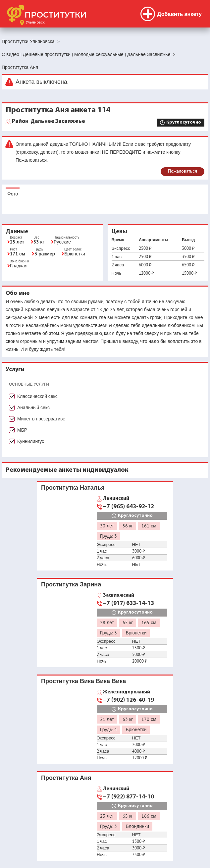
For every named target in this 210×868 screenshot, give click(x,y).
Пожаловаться (183, 171)
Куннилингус (31, 441)
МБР (22, 430)
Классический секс (37, 396)
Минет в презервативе (41, 419)
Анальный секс (33, 407)
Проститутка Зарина (71, 584)
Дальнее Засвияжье (49, 122)
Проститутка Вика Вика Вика (83, 681)
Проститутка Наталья (73, 488)
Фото (13, 194)
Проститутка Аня (66, 778)
